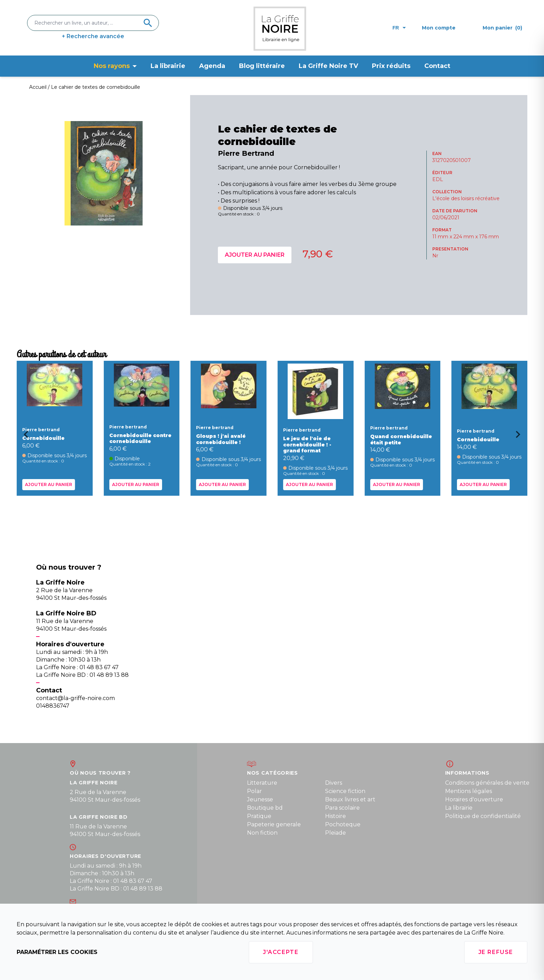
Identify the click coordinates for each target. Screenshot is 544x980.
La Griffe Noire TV (328, 66)
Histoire (335, 816)
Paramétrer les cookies (57, 952)
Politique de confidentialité (483, 816)
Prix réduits (391, 66)
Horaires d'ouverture (474, 799)
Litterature (262, 783)
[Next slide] (520, 437)
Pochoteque (343, 824)
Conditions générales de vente (487, 783)
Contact (437, 66)
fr (399, 28)
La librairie (168, 66)
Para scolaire (342, 808)
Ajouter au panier (255, 255)
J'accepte (281, 952)
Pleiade (335, 833)
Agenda (212, 66)
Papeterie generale (274, 824)
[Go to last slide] (24, 437)
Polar (254, 791)
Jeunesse (260, 799)
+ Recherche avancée (93, 36)
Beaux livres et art (350, 799)
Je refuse (496, 952)
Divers (334, 783)
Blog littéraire (262, 66)
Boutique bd (265, 808)
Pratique (259, 816)
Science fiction (345, 791)
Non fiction (262, 833)
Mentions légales (469, 791)
